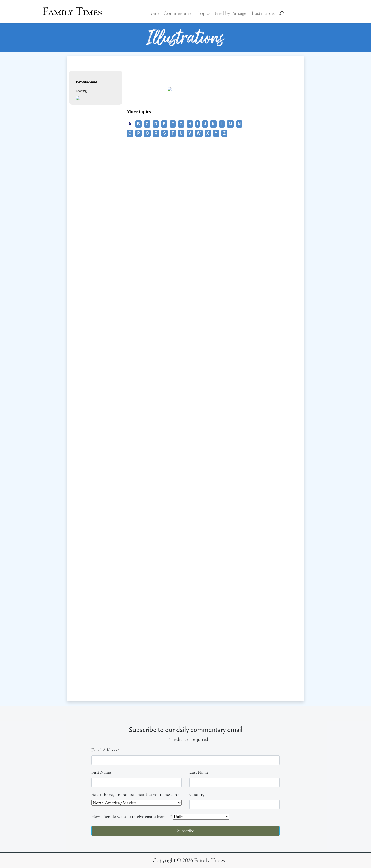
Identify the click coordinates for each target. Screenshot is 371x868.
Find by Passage (230, 13)
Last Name (199, 772)
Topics (204, 13)
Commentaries (178, 13)
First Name (101, 772)
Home (153, 13)
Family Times (72, 12)
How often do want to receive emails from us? (132, 817)
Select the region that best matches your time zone (135, 794)
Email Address (106, 750)
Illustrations (263, 13)
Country (197, 794)
